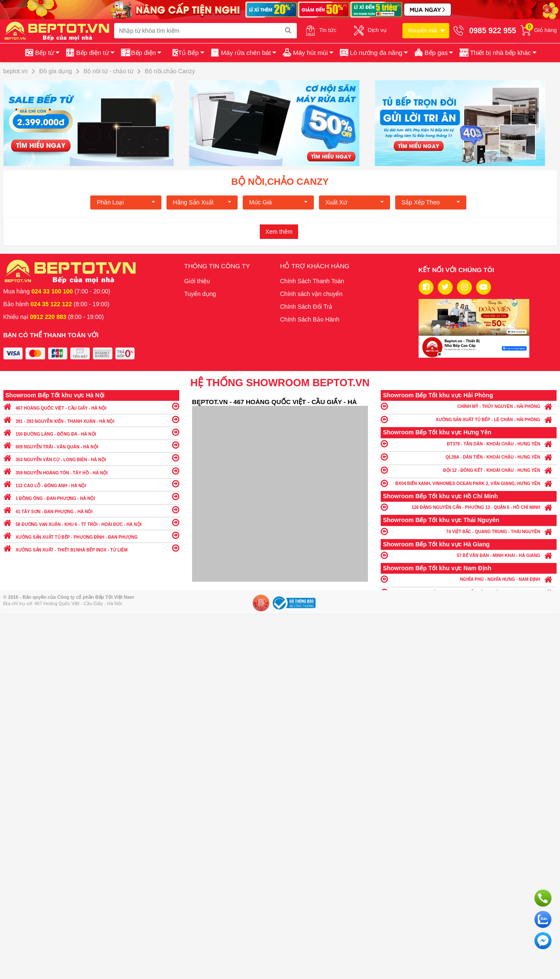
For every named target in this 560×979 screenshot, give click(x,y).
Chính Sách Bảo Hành (310, 319)
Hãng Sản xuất (202, 202)
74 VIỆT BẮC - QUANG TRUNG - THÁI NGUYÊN (469, 531)
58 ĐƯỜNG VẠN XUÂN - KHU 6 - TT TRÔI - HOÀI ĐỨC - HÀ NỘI (91, 522)
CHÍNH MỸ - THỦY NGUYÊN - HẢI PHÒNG (469, 406)
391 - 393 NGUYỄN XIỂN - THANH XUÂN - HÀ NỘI (91, 419)
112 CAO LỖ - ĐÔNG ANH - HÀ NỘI (91, 484)
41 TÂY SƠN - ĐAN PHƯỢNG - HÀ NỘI (91, 510)
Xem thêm (279, 232)
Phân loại (126, 202)
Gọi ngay (543, 898)
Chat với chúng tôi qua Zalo (543, 919)
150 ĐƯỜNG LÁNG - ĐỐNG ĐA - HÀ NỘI (91, 432)
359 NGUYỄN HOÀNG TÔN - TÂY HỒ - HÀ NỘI (91, 471)
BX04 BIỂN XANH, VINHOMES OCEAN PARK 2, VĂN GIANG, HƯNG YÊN (469, 483)
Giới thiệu (197, 281)
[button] (497, 53)
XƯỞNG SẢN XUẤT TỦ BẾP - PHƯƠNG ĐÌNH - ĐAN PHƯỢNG (91, 535)
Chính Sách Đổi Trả (306, 307)
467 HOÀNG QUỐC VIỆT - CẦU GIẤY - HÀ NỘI (91, 406)
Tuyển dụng (200, 294)
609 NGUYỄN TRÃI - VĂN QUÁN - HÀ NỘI (91, 445)
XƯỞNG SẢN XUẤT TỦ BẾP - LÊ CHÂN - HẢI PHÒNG (469, 419)
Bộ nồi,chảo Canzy (280, 182)
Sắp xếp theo (431, 202)
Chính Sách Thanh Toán (312, 281)
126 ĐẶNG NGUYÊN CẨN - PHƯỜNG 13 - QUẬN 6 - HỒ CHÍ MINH (469, 507)
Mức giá (278, 202)
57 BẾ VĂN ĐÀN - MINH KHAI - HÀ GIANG (469, 555)
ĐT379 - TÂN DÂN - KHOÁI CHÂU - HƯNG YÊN (469, 444)
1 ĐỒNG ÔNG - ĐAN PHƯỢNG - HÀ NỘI (91, 496)
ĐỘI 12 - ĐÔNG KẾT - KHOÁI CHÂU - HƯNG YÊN (469, 470)
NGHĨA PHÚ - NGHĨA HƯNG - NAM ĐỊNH (469, 579)
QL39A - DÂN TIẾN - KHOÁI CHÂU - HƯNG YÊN (469, 457)
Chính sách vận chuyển (312, 294)
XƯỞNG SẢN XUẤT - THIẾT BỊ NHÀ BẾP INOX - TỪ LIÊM (91, 548)
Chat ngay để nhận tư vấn (543, 941)
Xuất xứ (355, 202)
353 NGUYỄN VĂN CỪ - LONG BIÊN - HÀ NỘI (91, 458)
